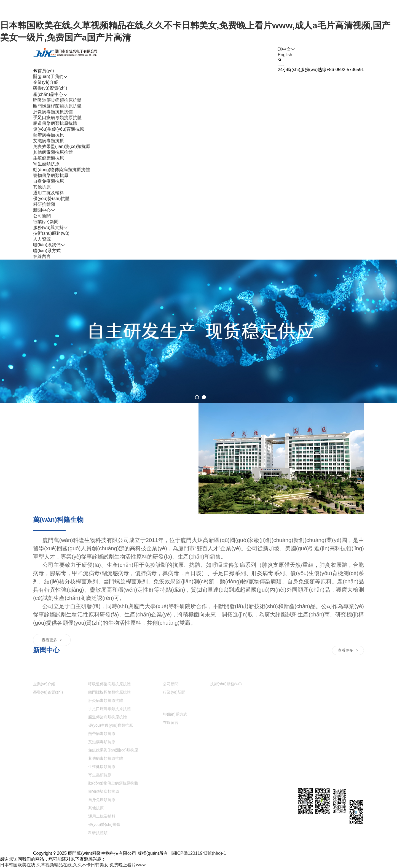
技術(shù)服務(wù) (51, 233)
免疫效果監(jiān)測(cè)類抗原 (62, 146)
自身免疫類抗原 (49, 181)
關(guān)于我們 (48, 674)
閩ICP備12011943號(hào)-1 (199, 853)
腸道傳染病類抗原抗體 (55, 123)
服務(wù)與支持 (225, 674)
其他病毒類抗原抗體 (53, 152)
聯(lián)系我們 (177, 704)
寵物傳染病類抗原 (51, 175)
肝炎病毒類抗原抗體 (53, 112)
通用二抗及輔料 (49, 193)
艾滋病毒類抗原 (49, 141)
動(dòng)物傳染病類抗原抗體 (61, 170)
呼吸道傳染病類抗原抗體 (57, 100)
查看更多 (52, 640)
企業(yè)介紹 (46, 82)
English (285, 55)
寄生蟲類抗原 (46, 164)
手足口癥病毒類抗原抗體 (57, 118)
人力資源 (219, 693)
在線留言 (42, 256)
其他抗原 (42, 187)
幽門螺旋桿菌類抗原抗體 (57, 106)
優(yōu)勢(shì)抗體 (51, 199)
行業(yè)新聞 (46, 222)
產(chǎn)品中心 (103, 674)
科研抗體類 (44, 204)
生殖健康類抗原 (49, 158)
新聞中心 (172, 674)
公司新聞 (42, 216)
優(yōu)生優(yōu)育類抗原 (59, 129)
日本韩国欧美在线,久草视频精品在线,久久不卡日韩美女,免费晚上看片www (73, 865)
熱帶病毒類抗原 (49, 135)
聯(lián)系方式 (47, 251)
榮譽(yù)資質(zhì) (50, 88)
